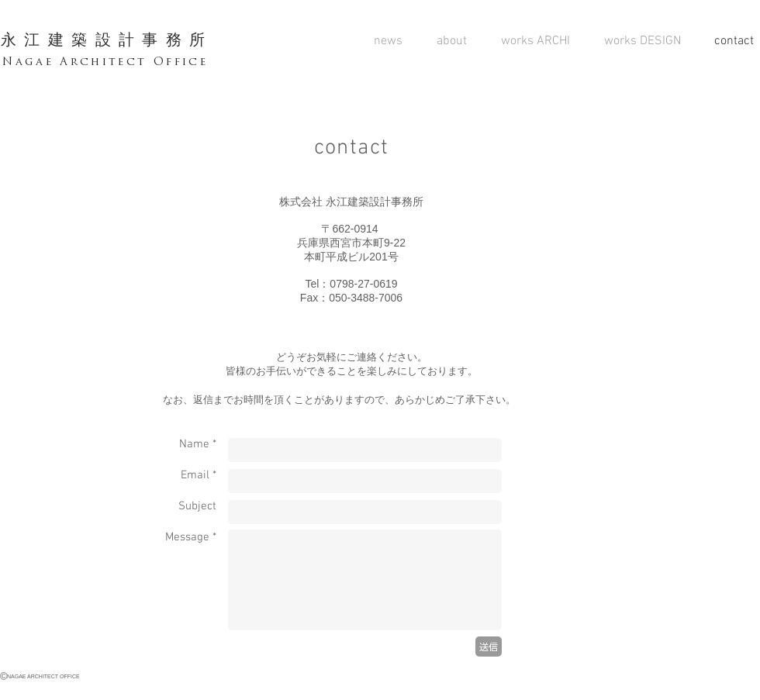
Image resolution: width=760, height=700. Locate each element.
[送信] (489, 647)
